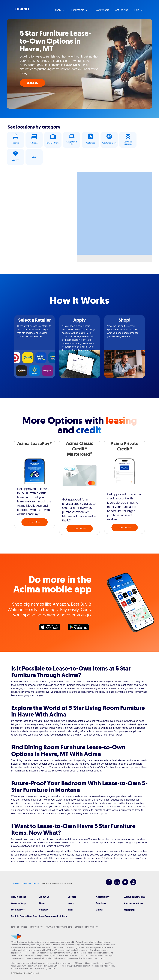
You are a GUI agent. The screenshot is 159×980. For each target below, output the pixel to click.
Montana (27, 884)
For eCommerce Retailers (53, 916)
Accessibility (103, 897)
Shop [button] (58, 10)
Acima (22, 10)
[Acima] (16, 936)
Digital (99, 910)
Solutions (101, 903)
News (42, 903)
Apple (51, 628)
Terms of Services (19, 927)
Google (80, 628)
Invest (71, 903)
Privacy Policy (36, 927)
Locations (15, 884)
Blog (70, 910)
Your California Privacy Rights (59, 927)
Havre (36, 884)
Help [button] (137, 10)
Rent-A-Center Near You (24, 916)
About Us (44, 897)
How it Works (102, 10)
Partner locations (133, 903)
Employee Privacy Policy (86, 927)
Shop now (33, 83)
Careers (72, 897)
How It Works (18, 897)
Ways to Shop (18, 903)
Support (44, 910)
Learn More (34, 522)
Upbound (129, 910)
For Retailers (18, 910)
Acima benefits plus (135, 897)
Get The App (122, 10)
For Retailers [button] (78, 10)
